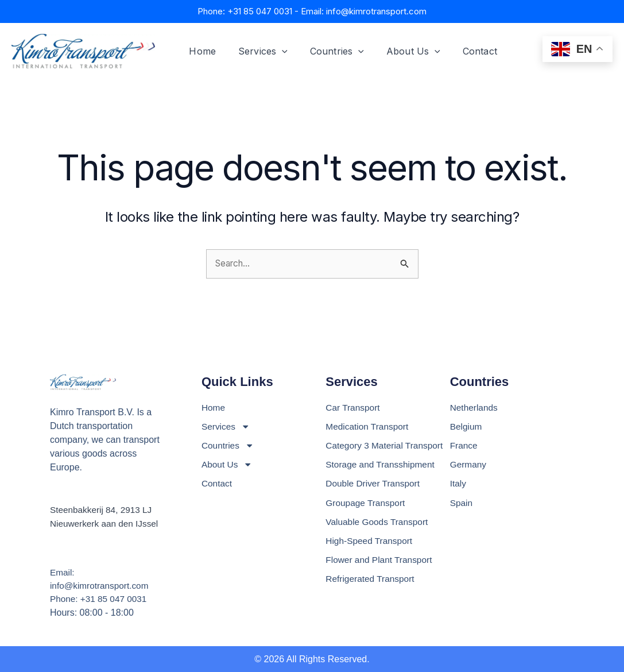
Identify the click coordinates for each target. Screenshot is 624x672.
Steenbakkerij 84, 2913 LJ (103, 508)
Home (201, 51)
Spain (462, 503)
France (464, 445)
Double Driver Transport (374, 484)
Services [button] (257, 51)
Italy (458, 484)
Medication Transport (368, 425)
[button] (276, 51)
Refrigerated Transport (371, 582)
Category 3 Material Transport (386, 445)
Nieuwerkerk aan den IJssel (106, 522)
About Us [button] (400, 51)
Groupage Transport (367, 503)
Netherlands (475, 406)
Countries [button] (327, 51)
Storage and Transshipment (382, 464)
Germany (469, 464)
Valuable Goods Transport (379, 523)
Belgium (467, 425)
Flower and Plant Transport (381, 562)
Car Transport (354, 406)
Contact (463, 51)
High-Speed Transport (371, 542)
